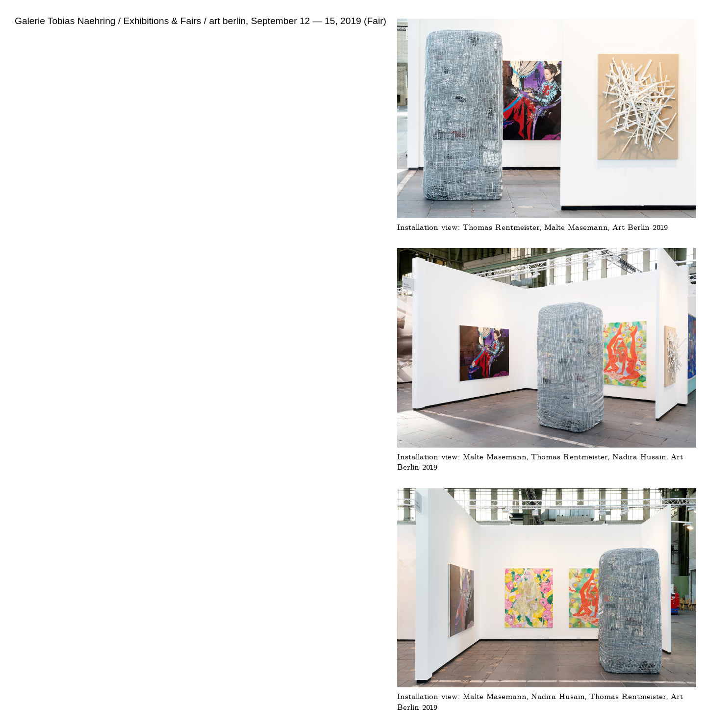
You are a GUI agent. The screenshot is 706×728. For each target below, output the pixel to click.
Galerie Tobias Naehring (65, 21)
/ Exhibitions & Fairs (159, 21)
